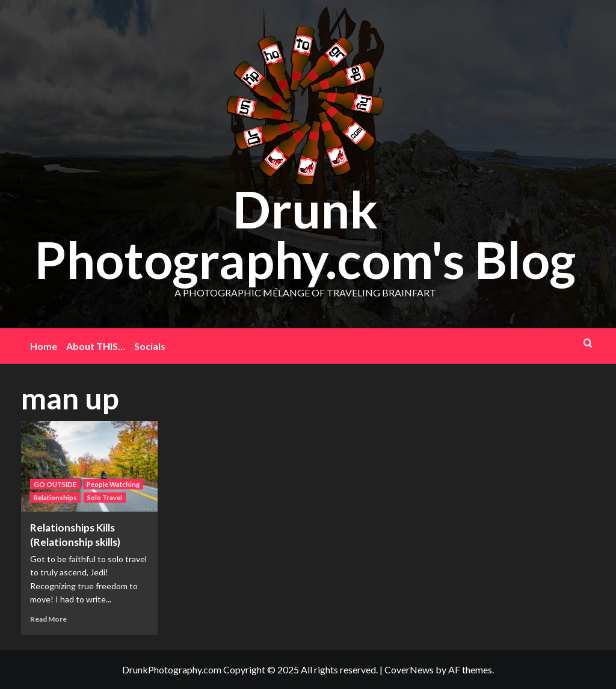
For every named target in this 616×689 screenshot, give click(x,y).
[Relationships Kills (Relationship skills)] (90, 467)
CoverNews (409, 669)
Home (44, 346)
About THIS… (96, 346)
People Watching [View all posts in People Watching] (113, 484)
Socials (150, 346)
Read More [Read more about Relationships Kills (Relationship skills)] (48, 619)
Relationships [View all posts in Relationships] (55, 498)
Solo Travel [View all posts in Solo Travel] (105, 498)
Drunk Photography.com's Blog (305, 234)
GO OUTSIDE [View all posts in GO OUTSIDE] (55, 484)
